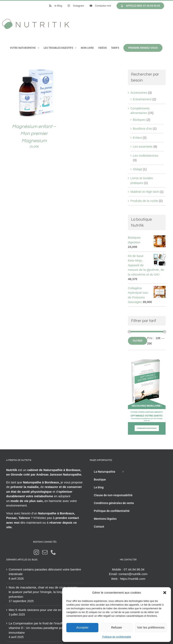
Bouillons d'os (142, 128)
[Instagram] (36, 552)
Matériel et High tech (145, 192)
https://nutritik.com (133, 579)
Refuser (117, 627)
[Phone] (53, 552)
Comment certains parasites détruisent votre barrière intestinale (45, 572)
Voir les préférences (151, 627)
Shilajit (137, 169)
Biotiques (139, 120)
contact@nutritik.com (133, 574)
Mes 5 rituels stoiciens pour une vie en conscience (43, 610)
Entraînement (142, 99)
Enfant (137, 138)
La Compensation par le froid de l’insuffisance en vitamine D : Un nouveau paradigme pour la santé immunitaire (43, 628)
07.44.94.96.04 (134, 569)
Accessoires (139, 93)
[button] (165, 593)
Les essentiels (143, 146)
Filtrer (138, 341)
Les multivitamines (146, 156)
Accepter (82, 627)
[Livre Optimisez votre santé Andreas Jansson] (147, 362)
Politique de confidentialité (116, 637)
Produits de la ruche (144, 201)
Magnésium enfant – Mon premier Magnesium (34, 134)
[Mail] (45, 552)
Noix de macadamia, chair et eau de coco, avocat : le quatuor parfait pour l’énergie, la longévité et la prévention (44, 592)
